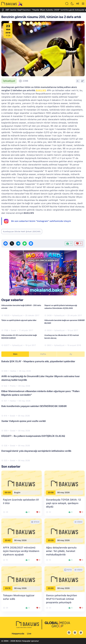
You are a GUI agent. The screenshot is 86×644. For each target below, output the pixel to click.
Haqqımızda (18, 634)
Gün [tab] (15, 354)
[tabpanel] (43, 411)
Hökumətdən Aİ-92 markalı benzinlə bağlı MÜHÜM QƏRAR (19, 337)
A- (78, 81)
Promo (13, 386)
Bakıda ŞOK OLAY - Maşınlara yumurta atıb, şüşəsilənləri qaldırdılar (38, 361)
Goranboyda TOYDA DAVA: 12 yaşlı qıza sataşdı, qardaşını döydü (63, 503)
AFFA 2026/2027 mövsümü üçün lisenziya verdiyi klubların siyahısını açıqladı (21, 551)
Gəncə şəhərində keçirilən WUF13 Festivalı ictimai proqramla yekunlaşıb (61, 599)
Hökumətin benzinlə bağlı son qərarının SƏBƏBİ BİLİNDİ (65, 322)
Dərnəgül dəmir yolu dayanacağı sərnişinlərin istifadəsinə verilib (36, 451)
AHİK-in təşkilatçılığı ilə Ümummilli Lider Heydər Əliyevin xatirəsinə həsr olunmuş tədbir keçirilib (41, 378)
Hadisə (13, 371)
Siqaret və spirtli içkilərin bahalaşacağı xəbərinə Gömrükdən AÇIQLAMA (61, 307)
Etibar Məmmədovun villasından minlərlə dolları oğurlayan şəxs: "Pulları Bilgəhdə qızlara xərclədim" (40, 393)
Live (29, 634)
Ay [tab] (71, 354)
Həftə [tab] (43, 354)
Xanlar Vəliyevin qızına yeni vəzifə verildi (23, 421)
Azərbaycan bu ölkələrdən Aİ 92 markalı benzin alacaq (62, 337)
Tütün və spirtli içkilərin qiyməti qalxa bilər (19, 320)
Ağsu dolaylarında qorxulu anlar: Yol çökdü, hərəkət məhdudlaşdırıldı (61, 551)
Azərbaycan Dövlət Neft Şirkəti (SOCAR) (22, 232)
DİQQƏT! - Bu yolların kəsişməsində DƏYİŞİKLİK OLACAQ (33, 436)
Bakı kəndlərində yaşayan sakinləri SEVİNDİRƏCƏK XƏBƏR (34, 406)
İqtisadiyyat (9, 81)
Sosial (14, 330)
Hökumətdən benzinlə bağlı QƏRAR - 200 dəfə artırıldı (21, 307)
